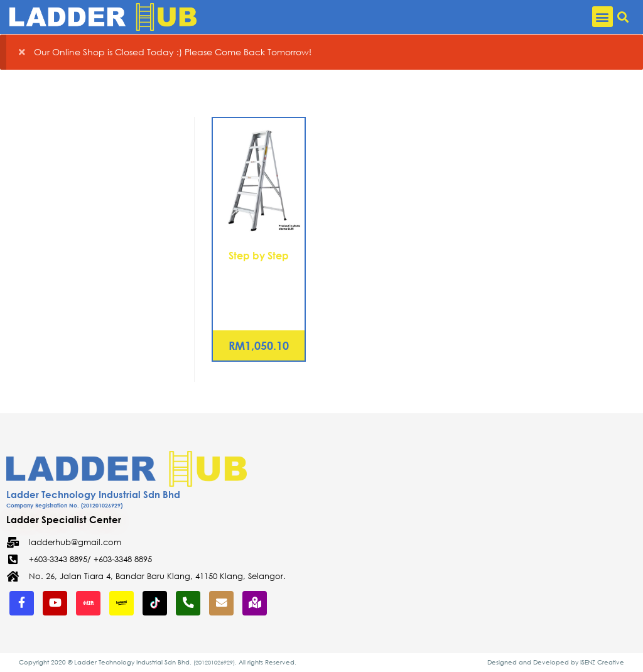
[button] (602, 17)
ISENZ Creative (602, 662)
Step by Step (259, 255)
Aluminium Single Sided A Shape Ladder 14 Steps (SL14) (259, 285)
